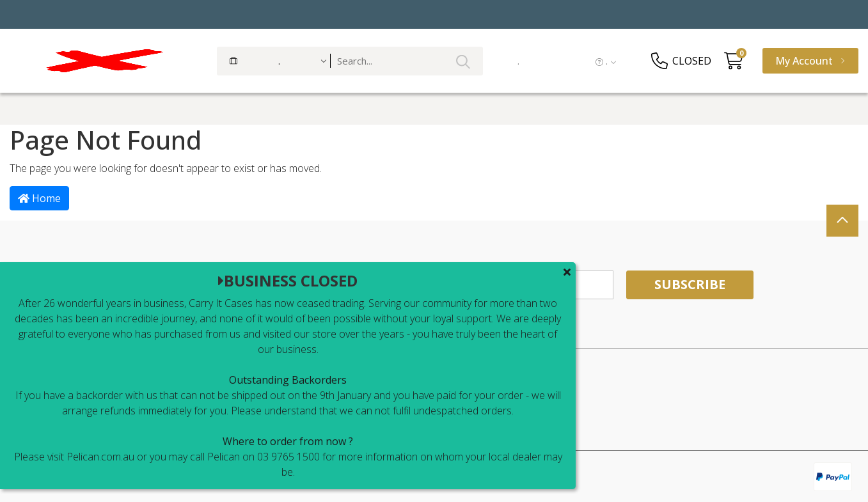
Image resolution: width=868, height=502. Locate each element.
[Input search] (407, 61)
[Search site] (463, 61)
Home (39, 198)
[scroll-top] (842, 221)
